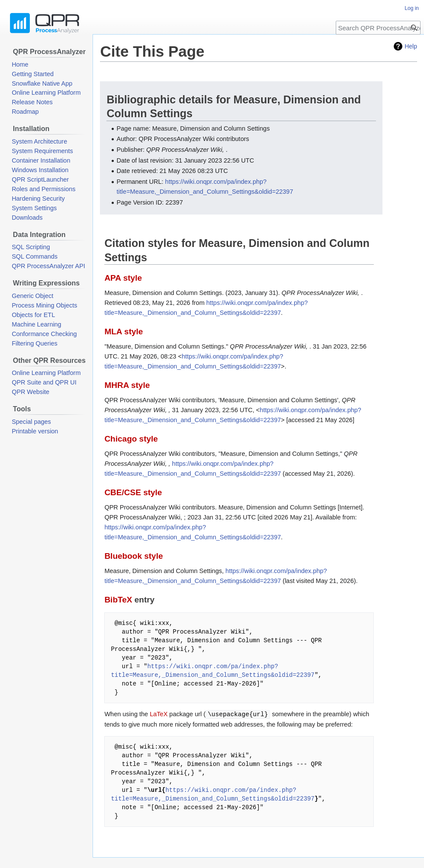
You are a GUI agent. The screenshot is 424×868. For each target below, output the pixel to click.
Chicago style (131, 439)
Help (411, 46)
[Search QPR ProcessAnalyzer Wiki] (378, 28)
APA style (123, 278)
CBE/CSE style (133, 492)
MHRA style (127, 385)
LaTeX (159, 714)
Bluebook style (133, 556)
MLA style (124, 332)
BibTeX (118, 600)
